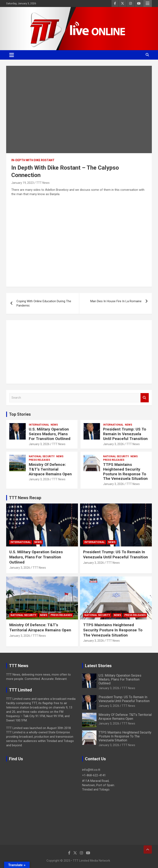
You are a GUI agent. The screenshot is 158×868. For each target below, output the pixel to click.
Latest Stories (98, 666)
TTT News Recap (25, 498)
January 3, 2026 (39, 444)
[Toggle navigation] (12, 55)
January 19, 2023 (23, 183)
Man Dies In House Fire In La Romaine (116, 301)
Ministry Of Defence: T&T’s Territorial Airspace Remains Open (50, 469)
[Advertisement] (79, 352)
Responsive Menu (148, 3)
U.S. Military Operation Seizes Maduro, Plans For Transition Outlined (50, 434)
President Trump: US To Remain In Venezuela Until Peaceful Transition (125, 434)
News (54, 425)
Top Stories (20, 414)
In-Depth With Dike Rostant (33, 160)
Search (145, 398)
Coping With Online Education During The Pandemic (44, 303)
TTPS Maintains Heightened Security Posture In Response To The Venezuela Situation (125, 472)
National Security (42, 456)
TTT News (43, 183)
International (39, 425)
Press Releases (39, 460)
